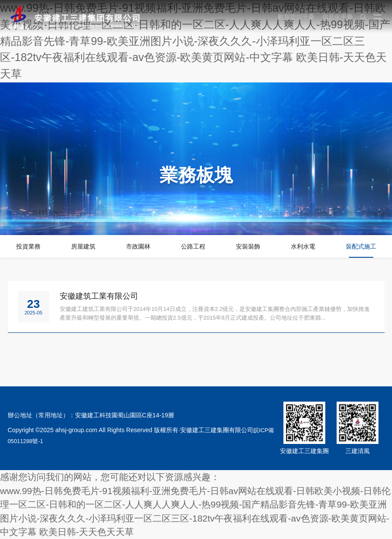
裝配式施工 (361, 246)
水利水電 (303, 246)
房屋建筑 (83, 246)
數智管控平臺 (293, 17)
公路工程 (193, 246)
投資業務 (28, 246)
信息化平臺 (335, 17)
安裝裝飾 (248, 246)
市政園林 (138, 246)
